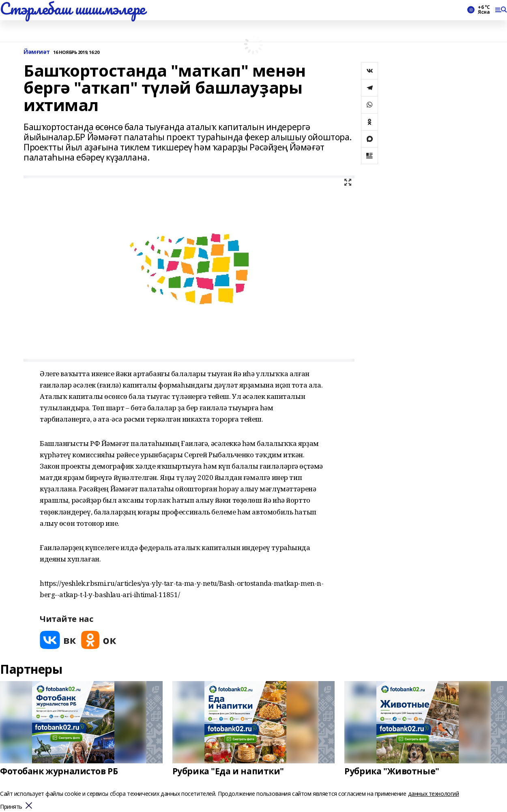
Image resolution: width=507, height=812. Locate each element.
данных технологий (434, 794)
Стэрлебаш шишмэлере (73, 9)
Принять (11, 807)
